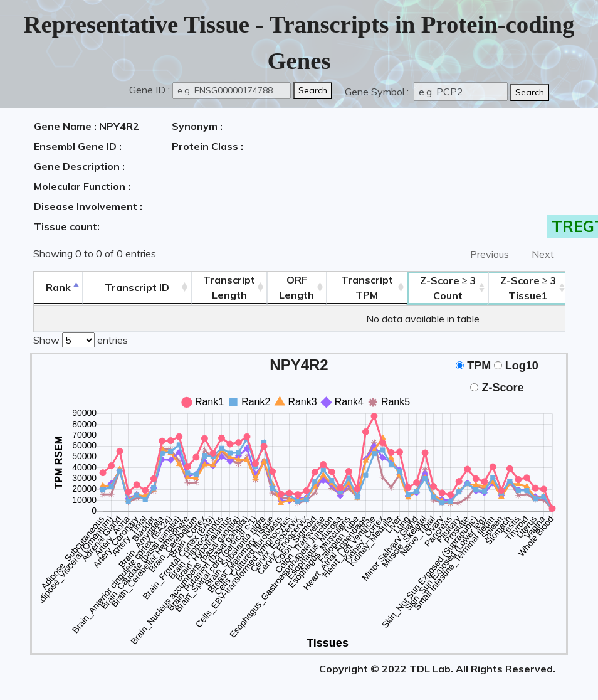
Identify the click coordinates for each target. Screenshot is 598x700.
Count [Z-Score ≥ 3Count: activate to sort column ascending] (448, 288)
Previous (490, 254)
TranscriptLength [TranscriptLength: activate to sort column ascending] (229, 287)
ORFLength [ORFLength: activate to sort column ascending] (296, 287)
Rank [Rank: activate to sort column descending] (58, 287)
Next (543, 254)
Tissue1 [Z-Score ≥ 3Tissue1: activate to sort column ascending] (528, 288)
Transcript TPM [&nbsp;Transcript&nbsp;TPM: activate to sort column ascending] (367, 287)
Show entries (81, 339)
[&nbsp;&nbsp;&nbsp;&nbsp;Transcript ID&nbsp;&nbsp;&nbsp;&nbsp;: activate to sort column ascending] (137, 288)
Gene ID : (149, 90)
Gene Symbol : (378, 92)
